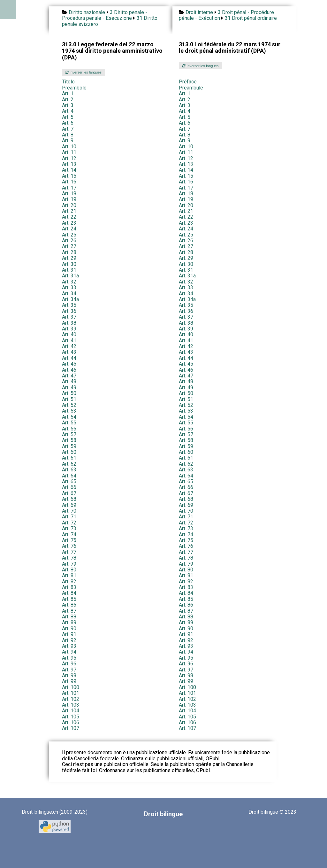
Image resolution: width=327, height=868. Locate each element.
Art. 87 (69, 611)
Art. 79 (69, 564)
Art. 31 (69, 270)
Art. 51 (69, 399)
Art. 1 (68, 93)
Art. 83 (69, 587)
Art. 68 (69, 499)
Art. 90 (69, 628)
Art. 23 (69, 223)
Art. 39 (69, 329)
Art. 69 (69, 505)
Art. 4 (68, 111)
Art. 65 (69, 481)
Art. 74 (69, 535)
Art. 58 (69, 440)
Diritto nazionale (87, 12)
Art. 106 (71, 722)
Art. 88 (69, 617)
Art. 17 (69, 188)
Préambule (191, 88)
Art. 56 (69, 429)
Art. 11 (69, 152)
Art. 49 (69, 387)
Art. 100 (71, 687)
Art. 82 (69, 581)
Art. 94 (69, 652)
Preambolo (74, 88)
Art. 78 (69, 558)
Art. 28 (69, 252)
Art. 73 (69, 528)
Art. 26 (69, 240)
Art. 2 (68, 100)
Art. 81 (69, 575)
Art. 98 (69, 675)
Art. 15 (69, 176)
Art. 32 (69, 282)
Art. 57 (69, 434)
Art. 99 (69, 681)
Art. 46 (69, 370)
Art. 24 (69, 229)
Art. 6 (68, 123)
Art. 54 (69, 417)
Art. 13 (69, 164)
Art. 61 (69, 458)
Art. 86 (69, 605)
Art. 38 (69, 323)
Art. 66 (69, 487)
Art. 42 (69, 346)
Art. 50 (69, 393)
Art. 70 (69, 511)
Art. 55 (69, 423)
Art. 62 (69, 464)
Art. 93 (69, 646)
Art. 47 (69, 376)
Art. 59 (69, 446)
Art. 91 (69, 634)
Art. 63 (69, 470)
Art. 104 (71, 711)
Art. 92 (69, 640)
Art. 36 (69, 311)
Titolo (68, 82)
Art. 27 (69, 246)
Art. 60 (69, 452)
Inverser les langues (84, 72)
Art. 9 (68, 140)
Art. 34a (70, 299)
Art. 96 (69, 664)
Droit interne (199, 12)
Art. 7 (68, 129)
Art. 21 (69, 211)
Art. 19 (69, 199)
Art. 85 (69, 599)
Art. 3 (68, 105)
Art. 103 (71, 705)
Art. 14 (69, 170)
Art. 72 (69, 523)
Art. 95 (69, 658)
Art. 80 (69, 570)
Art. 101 (71, 693)
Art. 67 (69, 493)
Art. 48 (69, 381)
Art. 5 (68, 117)
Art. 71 (69, 517)
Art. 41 (69, 341)
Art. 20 (69, 205)
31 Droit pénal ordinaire (251, 18)
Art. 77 (69, 552)
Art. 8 (68, 135)
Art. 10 (69, 147)
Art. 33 (69, 287)
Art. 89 (69, 622)
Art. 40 (69, 334)
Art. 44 (69, 358)
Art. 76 (69, 546)
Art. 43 (69, 352)
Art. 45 (69, 364)
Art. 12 (69, 158)
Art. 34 (69, 294)
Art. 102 (71, 699)
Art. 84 (69, 593)
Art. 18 (69, 194)
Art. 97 (69, 670)
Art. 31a (70, 276)
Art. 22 (69, 217)
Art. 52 (69, 405)
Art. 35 (69, 305)
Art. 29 (69, 258)
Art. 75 (69, 540)
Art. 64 (69, 476)
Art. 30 (69, 264)
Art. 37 (69, 317)
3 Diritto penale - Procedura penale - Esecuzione (105, 15)
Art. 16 (69, 182)
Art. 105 (71, 717)
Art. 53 (69, 411)
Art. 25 (69, 235)
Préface (188, 82)
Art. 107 (71, 728)
